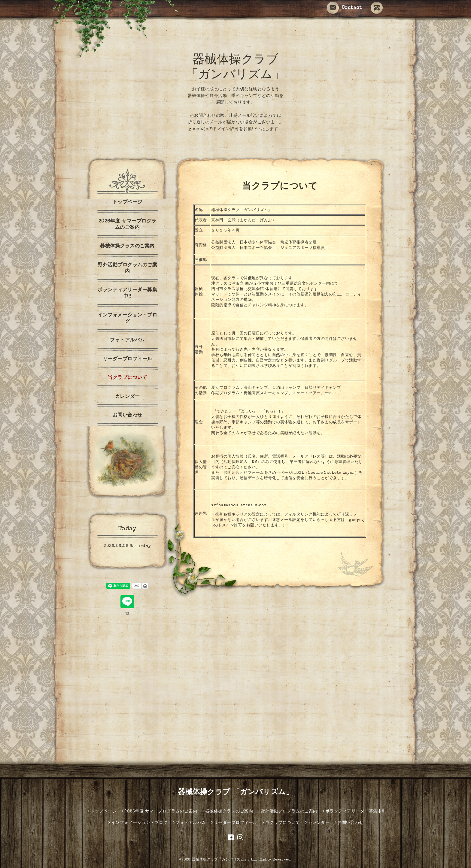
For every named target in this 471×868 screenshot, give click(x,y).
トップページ (128, 203)
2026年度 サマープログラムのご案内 (128, 225)
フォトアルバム (127, 340)
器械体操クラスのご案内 (127, 246)
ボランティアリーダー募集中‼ (127, 293)
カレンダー (128, 397)
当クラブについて (127, 378)
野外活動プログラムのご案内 (127, 269)
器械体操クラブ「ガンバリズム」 (220, 860)
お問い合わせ (128, 416)
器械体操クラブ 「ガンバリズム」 (235, 793)
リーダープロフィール (128, 359)
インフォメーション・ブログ (127, 319)
